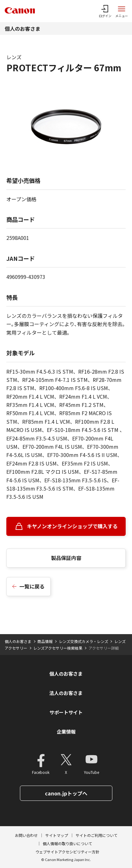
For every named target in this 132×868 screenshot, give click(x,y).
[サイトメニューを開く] (122, 11)
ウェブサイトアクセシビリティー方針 (67, 852)
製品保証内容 (66, 558)
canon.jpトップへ (66, 793)
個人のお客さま (22, 29)
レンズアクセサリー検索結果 (58, 648)
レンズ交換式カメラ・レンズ (84, 641)
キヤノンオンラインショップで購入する (72, 526)
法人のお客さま (66, 693)
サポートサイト (66, 712)
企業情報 (66, 732)
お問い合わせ (26, 835)
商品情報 (45, 641)
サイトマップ (57, 835)
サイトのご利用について (97, 835)
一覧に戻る (32, 586)
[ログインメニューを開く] (105, 11)
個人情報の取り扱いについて (67, 843)
